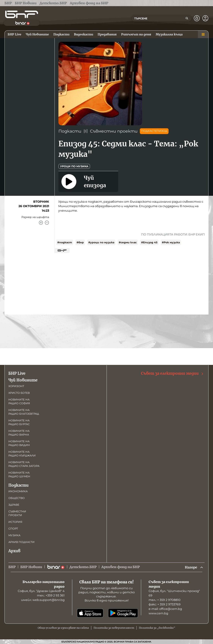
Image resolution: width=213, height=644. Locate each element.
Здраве (14, 505)
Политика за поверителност (114, 628)
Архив (14, 551)
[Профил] (205, 18)
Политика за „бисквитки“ (157, 628)
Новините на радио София (19, 401)
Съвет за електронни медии (172, 374)
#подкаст (65, 242)
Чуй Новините (23, 380)
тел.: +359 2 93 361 (51, 595)
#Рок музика (171, 242)
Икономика (18, 491)
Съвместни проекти (114, 131)
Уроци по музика (74, 166)
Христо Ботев (19, 393)
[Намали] (47, 223)
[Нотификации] (197, 18)
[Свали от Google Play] (123, 613)
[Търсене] (187, 18)
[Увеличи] (41, 223)
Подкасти (70, 131)
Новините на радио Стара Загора (24, 464)
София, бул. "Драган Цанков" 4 (41, 591)
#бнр (80, 242)
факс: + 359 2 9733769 (165, 604)
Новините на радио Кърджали (22, 454)
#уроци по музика (101, 242)
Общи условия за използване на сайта (63, 628)
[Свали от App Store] (90, 613)
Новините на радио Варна (19, 433)
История (15, 522)
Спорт (13, 529)
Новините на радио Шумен (19, 475)
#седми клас (128, 242)
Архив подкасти (21, 542)
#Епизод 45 (149, 242)
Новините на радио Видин (19, 443)
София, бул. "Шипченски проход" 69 (174, 593)
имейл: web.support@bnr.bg (43, 600)
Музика (14, 535)
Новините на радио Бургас (19, 422)
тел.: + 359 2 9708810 (165, 600)
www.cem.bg (158, 613)
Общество (17, 498)
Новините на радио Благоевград (24, 412)
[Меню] (203, 34)
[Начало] (22, 14)
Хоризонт (16, 386)
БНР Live (17, 373)
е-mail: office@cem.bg (165, 609)
